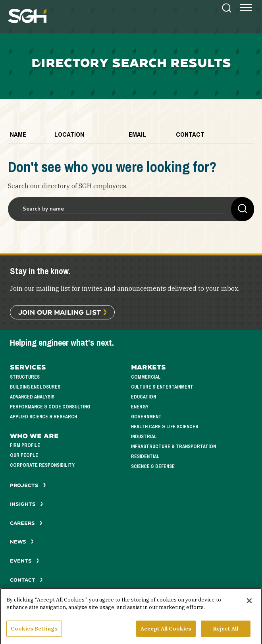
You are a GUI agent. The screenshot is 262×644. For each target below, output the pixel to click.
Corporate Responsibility (42, 465)
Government (146, 417)
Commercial (146, 377)
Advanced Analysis (32, 397)
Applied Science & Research (43, 417)
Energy (140, 407)
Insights (27, 504)
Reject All (226, 634)
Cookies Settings (34, 634)
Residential (145, 457)
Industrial (144, 437)
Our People (24, 455)
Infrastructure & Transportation (173, 447)
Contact (26, 580)
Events (25, 561)
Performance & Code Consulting (50, 407)
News (22, 542)
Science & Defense (153, 467)
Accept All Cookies (166, 634)
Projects (28, 485)
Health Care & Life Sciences (165, 427)
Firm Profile (25, 446)
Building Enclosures (35, 387)
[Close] (249, 606)
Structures (25, 377)
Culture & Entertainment (162, 387)
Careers (26, 523)
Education (144, 397)
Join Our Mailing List (60, 312)
